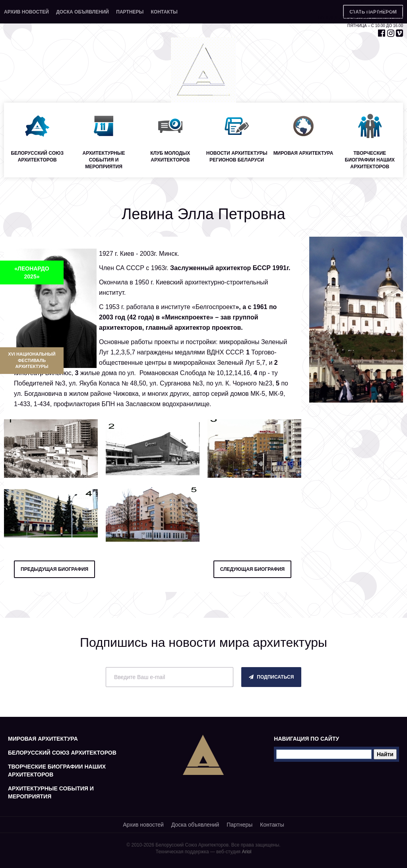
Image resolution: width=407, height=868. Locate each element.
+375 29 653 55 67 (376, 9)
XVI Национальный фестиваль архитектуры (32, 360)
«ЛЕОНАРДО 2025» (32, 272)
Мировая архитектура (43, 739)
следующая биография (252, 569)
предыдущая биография (54, 569)
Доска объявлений (82, 12)
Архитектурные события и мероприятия (51, 792)
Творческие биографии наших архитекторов (57, 771)
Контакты (164, 12)
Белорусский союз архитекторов (62, 753)
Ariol (246, 852)
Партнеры (130, 12)
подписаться (271, 677)
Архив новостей (26, 12)
